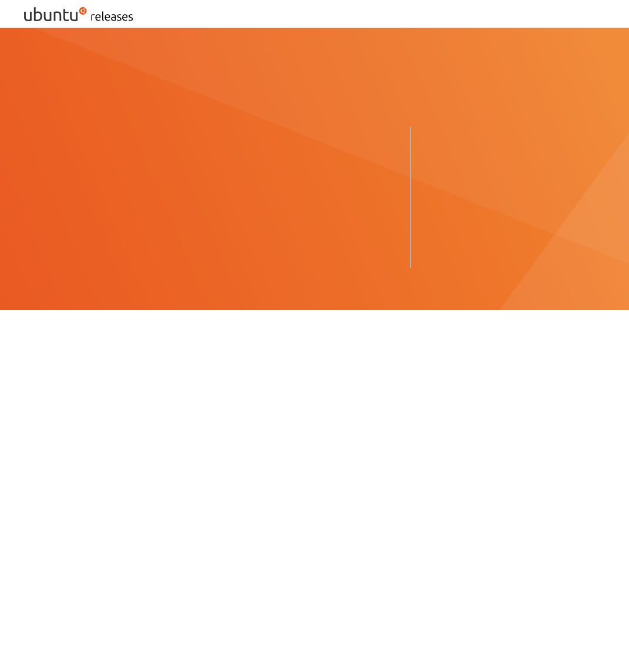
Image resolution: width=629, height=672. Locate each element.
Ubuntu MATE (52, 491)
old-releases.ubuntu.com (161, 616)
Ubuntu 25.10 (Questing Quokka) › (290, 197)
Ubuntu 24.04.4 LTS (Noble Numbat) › (102, 216)
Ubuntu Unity (326, 491)
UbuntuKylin (357, 477)
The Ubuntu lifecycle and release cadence (275, 405)
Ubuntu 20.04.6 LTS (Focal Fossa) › (497, 192)
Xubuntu (182, 491)
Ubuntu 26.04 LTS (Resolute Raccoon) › (105, 197)
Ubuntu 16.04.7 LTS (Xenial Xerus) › (497, 230)
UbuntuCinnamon (249, 491)
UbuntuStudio (123, 491)
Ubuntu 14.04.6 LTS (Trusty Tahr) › (495, 249)
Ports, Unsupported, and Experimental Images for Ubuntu (141, 598)
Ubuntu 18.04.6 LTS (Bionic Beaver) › (500, 211)
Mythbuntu (143, 477)
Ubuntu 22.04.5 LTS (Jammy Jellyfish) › (105, 235)
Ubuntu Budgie (209, 477)
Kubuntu (41, 477)
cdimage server (323, 424)
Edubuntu (44, 505)
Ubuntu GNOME (286, 477)
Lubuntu (90, 477)
